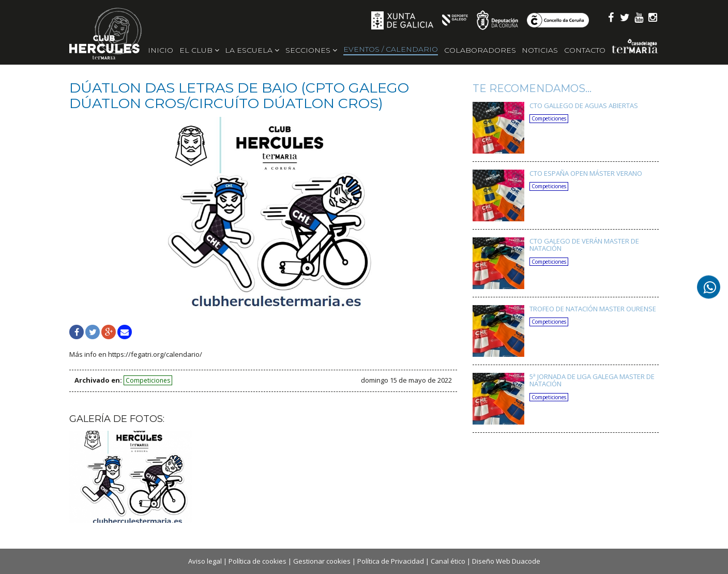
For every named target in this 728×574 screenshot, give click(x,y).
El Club (199, 50)
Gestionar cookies (322, 561)
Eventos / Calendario (391, 49)
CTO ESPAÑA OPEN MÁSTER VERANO (586, 173)
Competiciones (148, 380)
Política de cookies (257, 561)
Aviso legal (205, 561)
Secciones (311, 50)
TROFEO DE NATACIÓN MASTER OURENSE (593, 309)
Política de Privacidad (391, 561)
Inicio (161, 50)
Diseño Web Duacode (506, 561)
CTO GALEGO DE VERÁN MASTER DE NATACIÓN (584, 245)
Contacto (585, 50)
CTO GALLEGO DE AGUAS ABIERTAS (584, 105)
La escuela (252, 50)
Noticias (540, 50)
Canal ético (448, 561)
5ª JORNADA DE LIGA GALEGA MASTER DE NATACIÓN (592, 380)
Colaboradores (480, 50)
